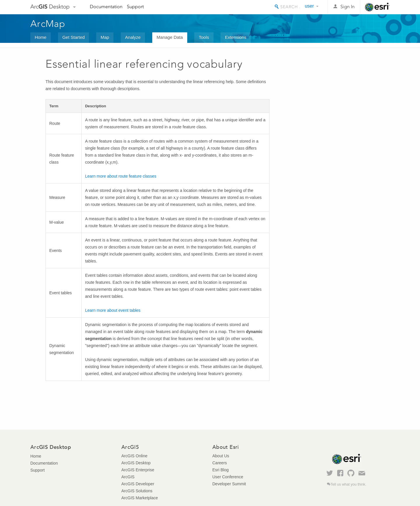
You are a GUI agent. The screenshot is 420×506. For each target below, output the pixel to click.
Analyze (133, 37)
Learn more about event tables (113, 310)
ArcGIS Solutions (137, 491)
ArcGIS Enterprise (138, 470)
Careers (220, 463)
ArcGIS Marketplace (140, 498)
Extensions (236, 37)
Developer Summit (229, 484)
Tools (204, 37)
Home (41, 37)
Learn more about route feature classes (121, 176)
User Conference (228, 477)
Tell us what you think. (348, 484)
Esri (377, 7)
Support (135, 7)
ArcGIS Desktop (136, 463)
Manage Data (170, 37)
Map (105, 37)
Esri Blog (220, 470)
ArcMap (48, 24)
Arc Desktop (50, 7)
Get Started (74, 37)
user (309, 6)
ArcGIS (128, 477)
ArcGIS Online (134, 456)
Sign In (348, 7)
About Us (221, 456)
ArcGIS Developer (138, 484)
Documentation (106, 7)
